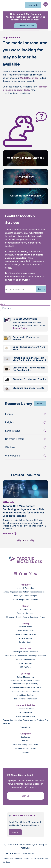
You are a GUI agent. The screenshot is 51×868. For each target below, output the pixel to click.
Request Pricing (20, 328)
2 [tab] (26, 541)
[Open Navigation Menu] (46, 4)
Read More (8, 533)
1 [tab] (23, 541)
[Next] (32, 541)
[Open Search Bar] (33, 5)
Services (26, 674)
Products (26, 585)
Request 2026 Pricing (25, 319)
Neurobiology (26, 177)
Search (43, 289)
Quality (26, 623)
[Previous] (20, 541)
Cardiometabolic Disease (26, 196)
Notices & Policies (26, 705)
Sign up (26, 796)
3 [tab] (28, 541)
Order (26, 606)
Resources (26, 648)
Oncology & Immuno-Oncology (26, 158)
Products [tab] (7, 308)
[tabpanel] (26, 356)
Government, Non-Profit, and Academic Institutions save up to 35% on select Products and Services (26, 17)
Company (26, 734)
